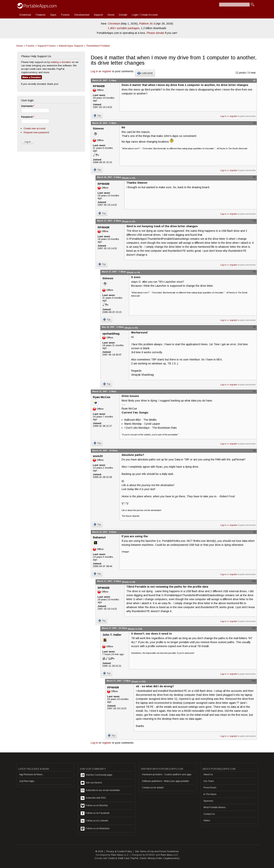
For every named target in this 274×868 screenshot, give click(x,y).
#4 (254, 221)
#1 (254, 80)
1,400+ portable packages (124, 28)
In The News (210, 794)
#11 (254, 628)
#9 (254, 532)
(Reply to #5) (131, 328)
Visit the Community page (96, 775)
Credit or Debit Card (119, 858)
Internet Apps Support (71, 46)
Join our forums (91, 783)
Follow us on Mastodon (95, 829)
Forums (65, 15)
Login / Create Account (145, 15)
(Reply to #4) (133, 272)
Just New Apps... (27, 781)
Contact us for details (153, 788)
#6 (254, 327)
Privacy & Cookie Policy (119, 851)
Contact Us (209, 814)
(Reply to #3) (129, 221)
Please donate (155, 33)
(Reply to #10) (135, 629)
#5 (254, 272)
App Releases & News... (32, 774)
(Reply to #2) (129, 178)
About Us (208, 774)
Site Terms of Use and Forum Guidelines (157, 851)
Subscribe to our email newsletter (100, 790)
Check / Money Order (151, 858)
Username (28, 106)
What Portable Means (214, 807)
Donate (123, 15)
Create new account (34, 128)
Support (98, 15)
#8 (254, 451)
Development (82, 15)
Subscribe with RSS (93, 798)
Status (207, 820)
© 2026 (99, 851)
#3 (254, 177)
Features (41, 15)
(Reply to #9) (129, 582)
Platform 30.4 (147, 24)
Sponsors (208, 801)
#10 (254, 581)
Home (20, 46)
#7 (254, 391)
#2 (254, 123)
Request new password (36, 132)
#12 (254, 681)
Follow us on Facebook (95, 813)
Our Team (209, 781)
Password (28, 117)
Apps (53, 15)
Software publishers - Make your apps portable (165, 781)
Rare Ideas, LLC (120, 855)
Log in (94, 71)
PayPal (134, 858)
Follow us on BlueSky (94, 806)
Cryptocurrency (171, 858)
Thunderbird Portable (98, 46)
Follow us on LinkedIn (94, 821)
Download (25, 15)
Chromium (114, 24)
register (107, 71)
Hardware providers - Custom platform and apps (167, 774)
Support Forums (47, 46)
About (111, 15)
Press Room (210, 788)
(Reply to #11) (139, 682)
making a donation (61, 62)
